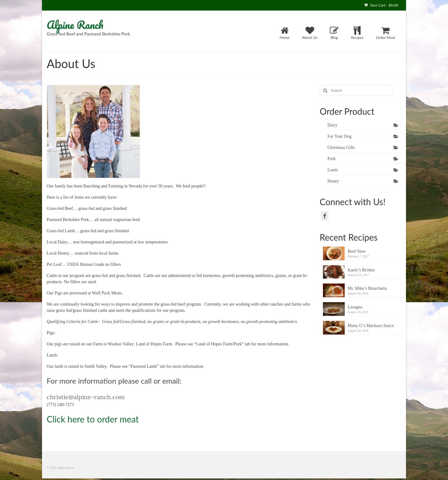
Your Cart (381, 5)
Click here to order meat (93, 419)
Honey (333, 181)
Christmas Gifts (341, 148)
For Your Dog (340, 136)
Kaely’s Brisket (361, 270)
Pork (332, 159)
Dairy (333, 125)
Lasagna (355, 307)
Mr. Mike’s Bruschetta (367, 288)
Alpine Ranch (75, 25)
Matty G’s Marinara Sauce (371, 326)
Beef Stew (357, 251)
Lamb (333, 170)
